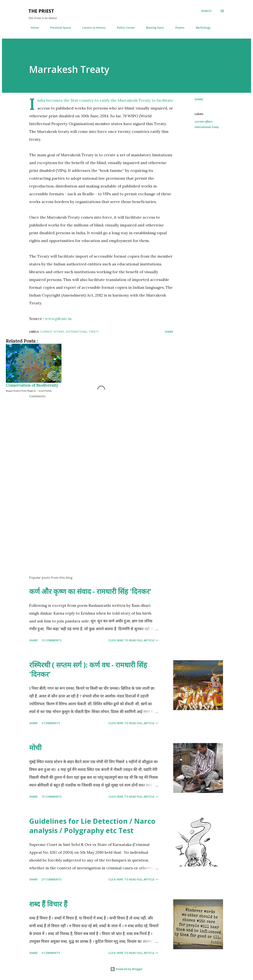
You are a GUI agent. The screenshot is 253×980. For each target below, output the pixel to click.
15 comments (51, 797)
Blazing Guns (153, 28)
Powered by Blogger (126, 969)
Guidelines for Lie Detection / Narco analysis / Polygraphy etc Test (92, 826)
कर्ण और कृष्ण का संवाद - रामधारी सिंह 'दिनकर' (90, 591)
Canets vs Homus (91, 28)
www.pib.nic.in (58, 319)
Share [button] (199, 99)
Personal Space (58, 28)
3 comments (51, 723)
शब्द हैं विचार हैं (48, 904)
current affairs (204, 122)
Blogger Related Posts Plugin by (29, 391)
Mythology (201, 28)
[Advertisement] (95, 527)
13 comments (51, 640)
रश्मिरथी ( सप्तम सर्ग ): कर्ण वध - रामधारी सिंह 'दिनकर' (88, 669)
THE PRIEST (41, 11)
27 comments (51, 879)
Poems (177, 28)
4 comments (51, 953)
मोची (35, 748)
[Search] (206, 11)
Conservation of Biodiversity (32, 385)
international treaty (207, 127)
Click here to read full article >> (133, 640)
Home (32, 28)
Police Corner (123, 28)
